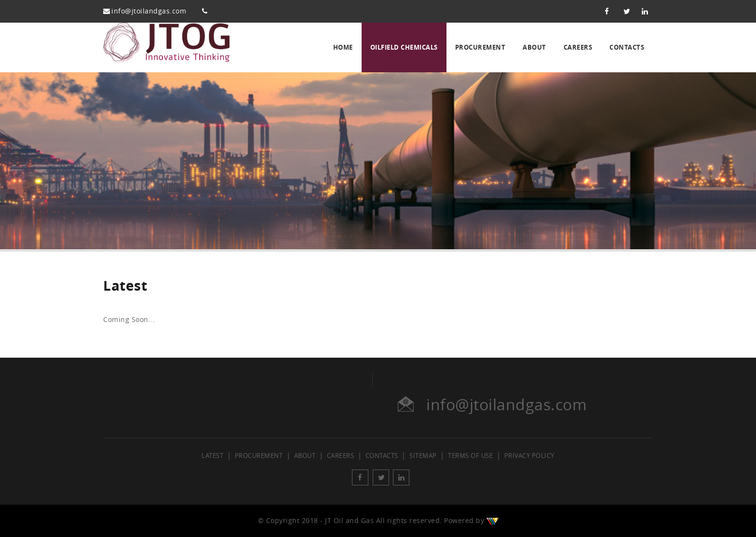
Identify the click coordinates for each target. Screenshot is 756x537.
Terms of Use (470, 456)
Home (343, 47)
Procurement (480, 47)
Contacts (627, 47)
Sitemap (423, 456)
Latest (212, 456)
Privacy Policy (529, 456)
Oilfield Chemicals (404, 47)
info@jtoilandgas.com (149, 11)
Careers (578, 47)
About (534, 47)
